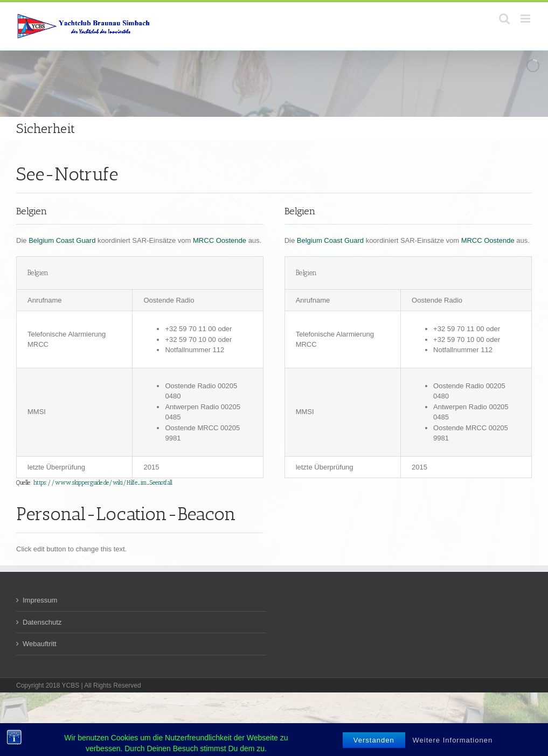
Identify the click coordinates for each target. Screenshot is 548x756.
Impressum (40, 600)
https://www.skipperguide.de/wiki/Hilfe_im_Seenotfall (103, 483)
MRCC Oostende (220, 240)
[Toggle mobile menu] (526, 19)
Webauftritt (40, 644)
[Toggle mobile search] (504, 19)
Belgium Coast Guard (62, 240)
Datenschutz (42, 622)
